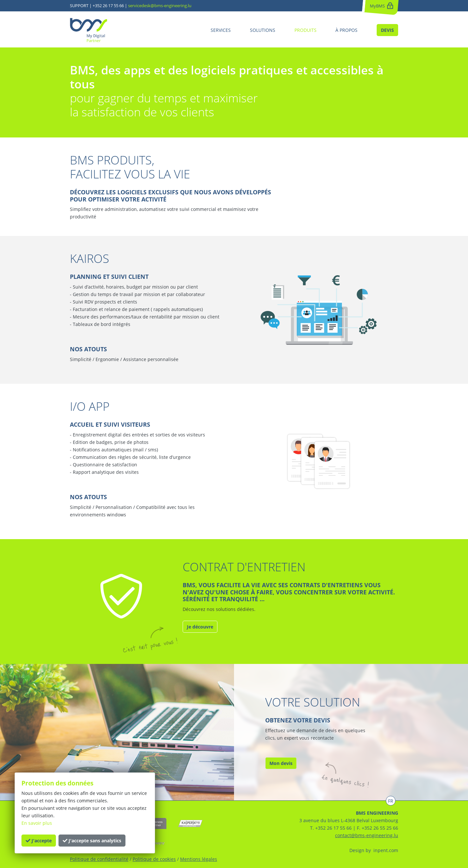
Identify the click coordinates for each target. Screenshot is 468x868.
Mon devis (281, 763)
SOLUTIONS (263, 30)
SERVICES (221, 30)
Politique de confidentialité (99, 859)
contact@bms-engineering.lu (367, 835)
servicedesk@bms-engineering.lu (160, 6)
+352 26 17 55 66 (108, 6)
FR (391, 801)
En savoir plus (37, 823)
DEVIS (387, 30)
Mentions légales (199, 859)
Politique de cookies (154, 859)
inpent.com (385, 850)
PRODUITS (305, 30)
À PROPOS (346, 30)
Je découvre (200, 627)
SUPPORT (79, 6)
